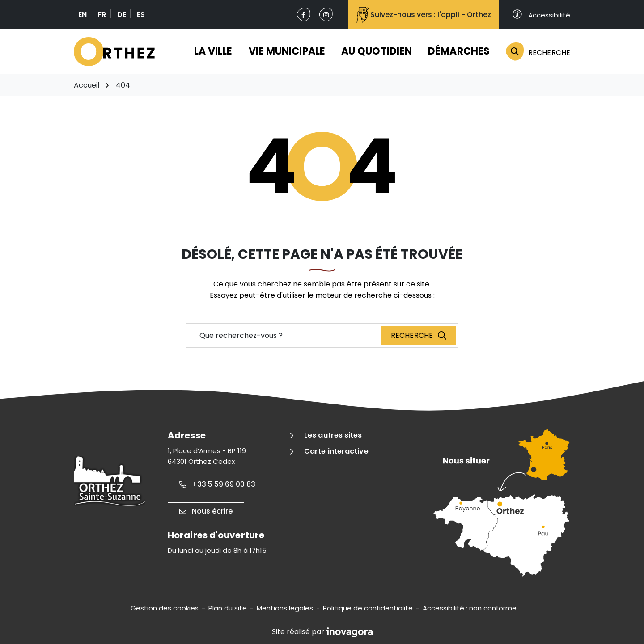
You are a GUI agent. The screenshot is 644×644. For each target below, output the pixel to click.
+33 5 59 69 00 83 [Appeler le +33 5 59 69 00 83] (217, 484)
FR (102, 15)
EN (83, 15)
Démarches (459, 51)
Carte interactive (336, 451)
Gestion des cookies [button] (165, 608)
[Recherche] (419, 335)
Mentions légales (285, 608)
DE (122, 15)
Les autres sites (333, 435)
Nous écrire (206, 511)
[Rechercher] (534, 52)
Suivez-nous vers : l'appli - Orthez (424, 15)
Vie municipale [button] (287, 51)
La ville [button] (213, 51)
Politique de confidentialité (368, 608)
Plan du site (228, 608)
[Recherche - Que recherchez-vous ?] (284, 335)
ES (141, 15)
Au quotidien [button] (377, 51)
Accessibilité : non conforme (470, 608)
